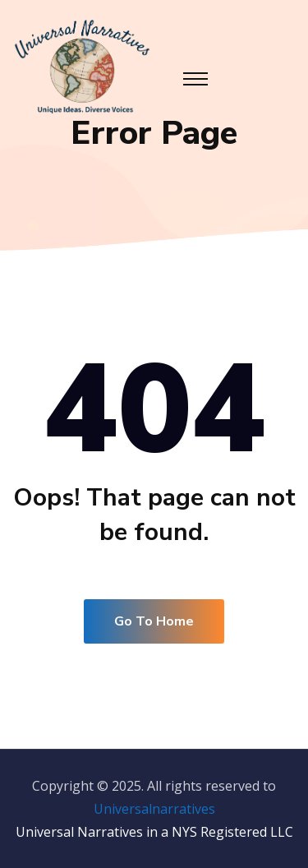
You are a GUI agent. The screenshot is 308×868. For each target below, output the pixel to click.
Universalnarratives (154, 809)
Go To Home (154, 621)
